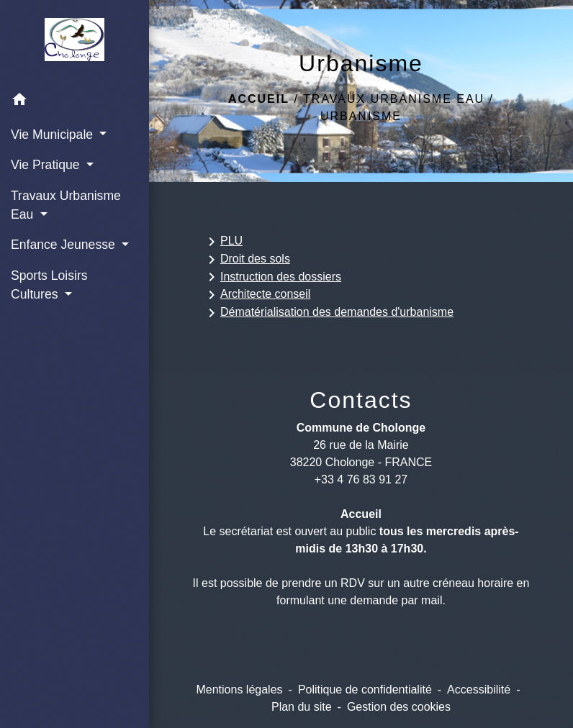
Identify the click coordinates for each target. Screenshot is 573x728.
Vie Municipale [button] (54, 135)
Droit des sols (247, 260)
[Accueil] (74, 42)
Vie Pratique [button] (47, 165)
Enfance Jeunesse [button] (65, 245)
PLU (223, 242)
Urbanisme (361, 116)
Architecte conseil (257, 295)
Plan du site (302, 707)
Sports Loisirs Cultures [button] (49, 285)
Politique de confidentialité (365, 690)
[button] (75, 102)
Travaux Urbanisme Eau (394, 99)
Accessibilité (479, 690)
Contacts (361, 400)
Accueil (259, 99)
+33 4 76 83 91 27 (361, 479)
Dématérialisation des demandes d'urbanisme (328, 313)
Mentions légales (239, 690)
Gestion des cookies (399, 707)
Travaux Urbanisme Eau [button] (66, 205)
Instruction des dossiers (272, 277)
